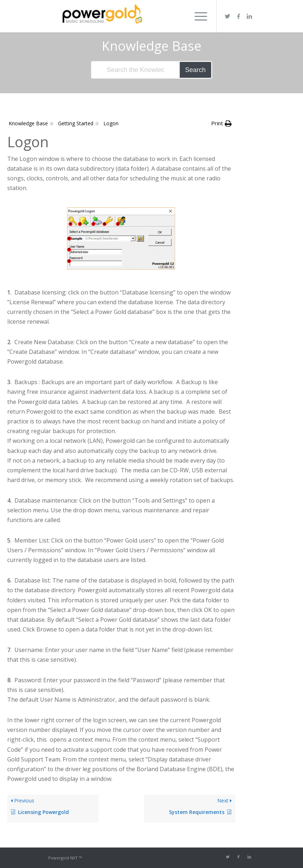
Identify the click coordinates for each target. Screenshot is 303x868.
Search (195, 70)
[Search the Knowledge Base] (135, 70)
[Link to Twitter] (228, 16)
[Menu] (197, 16)
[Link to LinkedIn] (249, 16)
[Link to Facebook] (239, 16)
